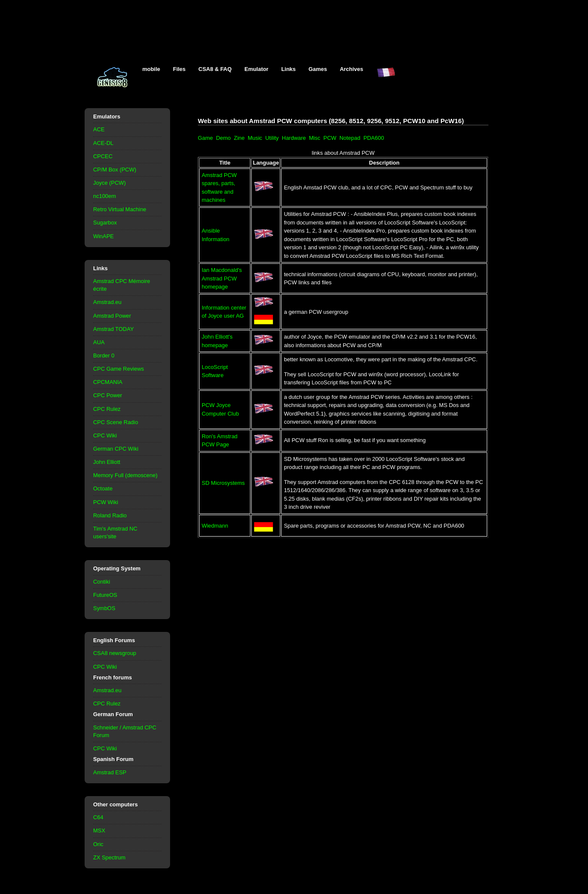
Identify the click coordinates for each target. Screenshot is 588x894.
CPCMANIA (108, 382)
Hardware (294, 138)
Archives (351, 69)
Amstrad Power (112, 316)
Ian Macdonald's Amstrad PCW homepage (222, 278)
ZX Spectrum (109, 857)
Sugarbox (105, 223)
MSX (99, 831)
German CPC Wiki (116, 449)
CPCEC (103, 156)
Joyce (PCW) (109, 183)
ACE (99, 129)
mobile (151, 69)
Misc (315, 138)
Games (318, 69)
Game (205, 138)
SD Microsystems (223, 483)
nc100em (104, 196)
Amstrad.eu (107, 302)
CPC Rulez (107, 409)
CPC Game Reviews (119, 369)
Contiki (102, 582)
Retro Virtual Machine (120, 209)
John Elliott (107, 462)
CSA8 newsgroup (115, 653)
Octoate (103, 488)
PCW (330, 138)
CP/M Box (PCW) (115, 170)
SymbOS (104, 608)
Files (179, 69)
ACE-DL (103, 143)
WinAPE (103, 236)
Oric (98, 844)
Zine (239, 138)
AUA (99, 342)
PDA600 (373, 138)
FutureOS (105, 595)
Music (255, 138)
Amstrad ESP (110, 772)
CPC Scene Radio (116, 422)
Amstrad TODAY (113, 329)
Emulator (256, 69)
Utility (272, 138)
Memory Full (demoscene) (125, 475)
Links (288, 69)
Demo (223, 138)
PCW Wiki (106, 502)
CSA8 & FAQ (215, 69)
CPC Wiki (105, 435)
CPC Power (108, 395)
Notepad (350, 138)
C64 (98, 817)
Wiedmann (215, 526)
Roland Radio (110, 515)
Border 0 (104, 356)
